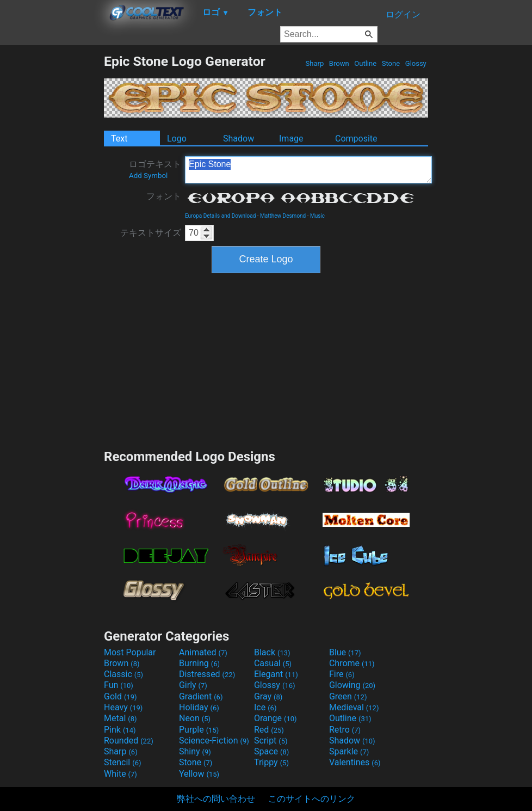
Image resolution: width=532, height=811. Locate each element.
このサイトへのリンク (312, 799)
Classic (123, 674)
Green (348, 696)
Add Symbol (148, 176)
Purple (199, 730)
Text (119, 139)
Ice (265, 707)
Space (271, 751)
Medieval (354, 707)
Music (317, 216)
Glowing (352, 685)
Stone (391, 63)
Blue (345, 652)
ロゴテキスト (155, 169)
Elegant (276, 674)
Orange (276, 718)
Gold (120, 696)
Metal (120, 718)
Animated (203, 652)
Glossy (416, 63)
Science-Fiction (214, 741)
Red (269, 730)
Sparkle (349, 751)
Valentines (355, 762)
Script (271, 741)
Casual (273, 663)
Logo (177, 139)
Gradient (201, 696)
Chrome (352, 663)
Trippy (271, 762)
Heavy (123, 707)
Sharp (314, 63)
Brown (339, 63)
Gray (268, 696)
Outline (365, 63)
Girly (193, 685)
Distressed (207, 674)
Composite (356, 139)
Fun (119, 685)
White (120, 774)
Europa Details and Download (220, 216)
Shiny (195, 751)
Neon (195, 718)
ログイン (403, 14)
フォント (164, 196)
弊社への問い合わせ (216, 799)
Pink (120, 730)
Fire (342, 674)
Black (272, 652)
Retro (345, 730)
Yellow (199, 774)
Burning (199, 663)
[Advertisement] (52, 217)
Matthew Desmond (283, 216)
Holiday (199, 707)
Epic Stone (308, 170)
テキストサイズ (151, 233)
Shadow (239, 139)
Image (291, 139)
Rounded (129, 741)
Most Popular (130, 652)
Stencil (122, 762)
